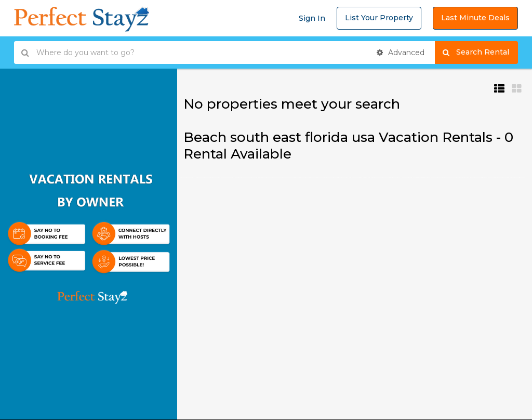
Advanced (401, 52)
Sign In (312, 18)
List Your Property (379, 18)
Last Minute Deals (475, 18)
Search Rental (480, 52)
